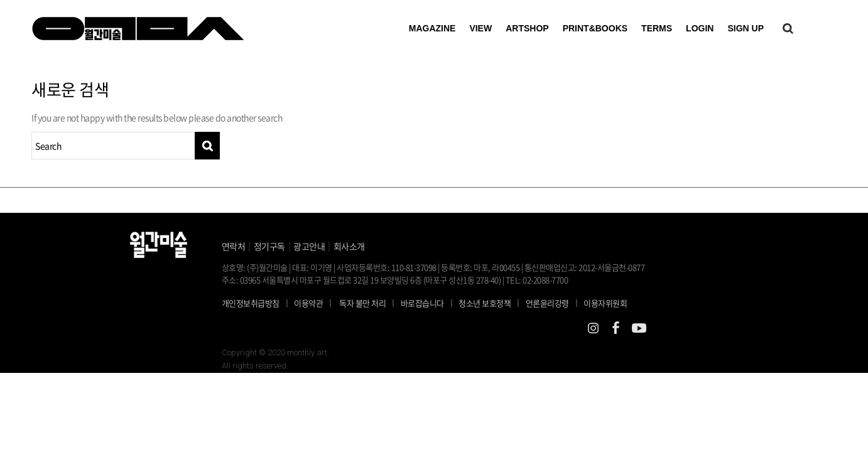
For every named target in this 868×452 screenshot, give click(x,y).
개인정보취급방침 (251, 303)
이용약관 (308, 303)
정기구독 (269, 246)
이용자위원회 (605, 303)
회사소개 (349, 246)
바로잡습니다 (422, 303)
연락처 (234, 246)
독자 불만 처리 (362, 303)
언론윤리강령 (555, 303)
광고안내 (309, 246)
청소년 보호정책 (492, 303)
